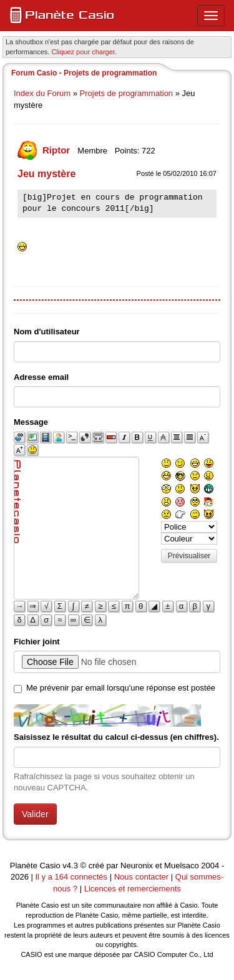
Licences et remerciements (133, 889)
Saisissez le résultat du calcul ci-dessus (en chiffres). (116, 737)
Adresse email (41, 377)
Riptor (57, 150)
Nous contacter (141, 877)
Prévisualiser (189, 556)
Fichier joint (37, 642)
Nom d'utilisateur (47, 332)
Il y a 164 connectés (72, 877)
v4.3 (70, 866)
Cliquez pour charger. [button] (84, 52)
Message (31, 422)
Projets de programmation (127, 93)
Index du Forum (42, 93)
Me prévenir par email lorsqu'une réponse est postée (121, 688)
